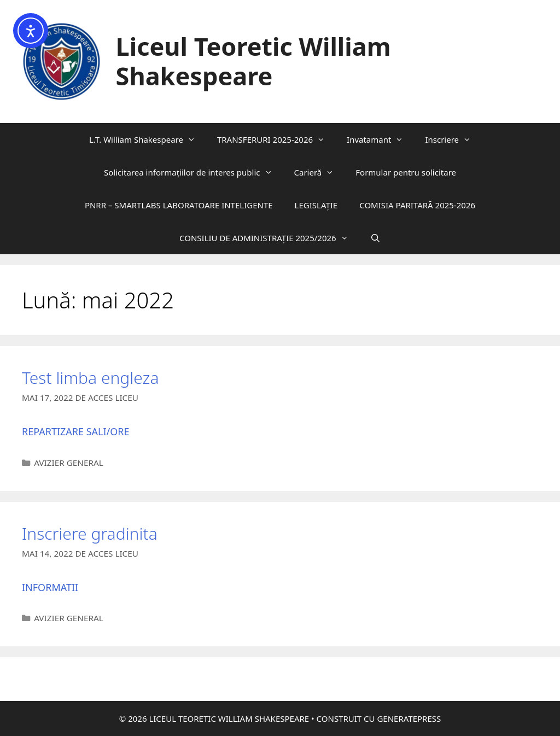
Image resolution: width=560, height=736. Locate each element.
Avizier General (69, 463)
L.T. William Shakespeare (148, 139)
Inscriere (453, 139)
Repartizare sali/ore (76, 431)
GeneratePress (409, 719)
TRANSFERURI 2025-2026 (276, 139)
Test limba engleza (92, 378)
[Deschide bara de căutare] (375, 238)
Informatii (50, 587)
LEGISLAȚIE (316, 205)
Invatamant (380, 139)
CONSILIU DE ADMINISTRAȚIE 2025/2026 (269, 238)
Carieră (320, 172)
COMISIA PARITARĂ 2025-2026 (417, 205)
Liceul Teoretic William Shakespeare (253, 61)
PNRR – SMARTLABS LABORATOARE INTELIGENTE (179, 205)
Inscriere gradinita (90, 533)
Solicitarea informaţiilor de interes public (194, 172)
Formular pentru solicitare (406, 172)
